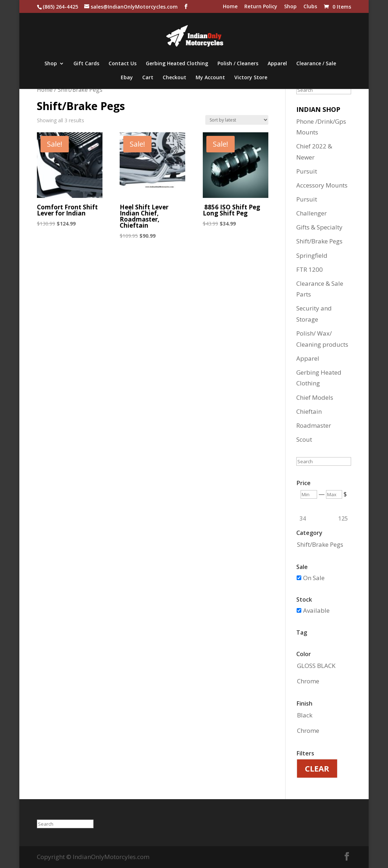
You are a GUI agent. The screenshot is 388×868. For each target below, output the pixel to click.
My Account (210, 78)
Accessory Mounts (322, 185)
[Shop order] (237, 120)
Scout (304, 439)
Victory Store (251, 78)
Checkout (174, 78)
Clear (317, 768)
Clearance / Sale (316, 64)
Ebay (127, 78)
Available (316, 610)
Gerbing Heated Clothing (177, 64)
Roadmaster (314, 425)
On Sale (314, 578)
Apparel (277, 64)
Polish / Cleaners (238, 64)
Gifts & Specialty (319, 227)
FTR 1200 (310, 269)
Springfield (312, 255)
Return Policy (261, 7)
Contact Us (123, 64)
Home (230, 7)
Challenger (312, 213)
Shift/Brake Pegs (319, 241)
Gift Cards (86, 64)
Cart (148, 78)
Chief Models (315, 397)
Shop (290, 7)
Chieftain (309, 411)
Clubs (310, 7)
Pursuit (307, 171)
